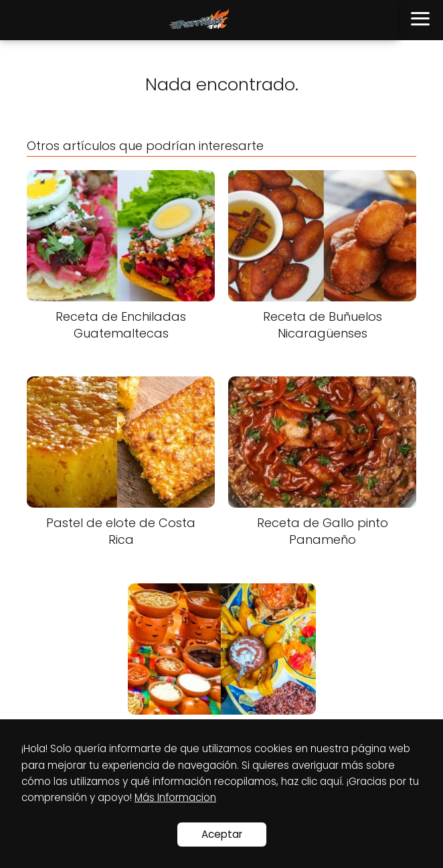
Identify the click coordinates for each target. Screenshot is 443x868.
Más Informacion (175, 797)
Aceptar (222, 834)
